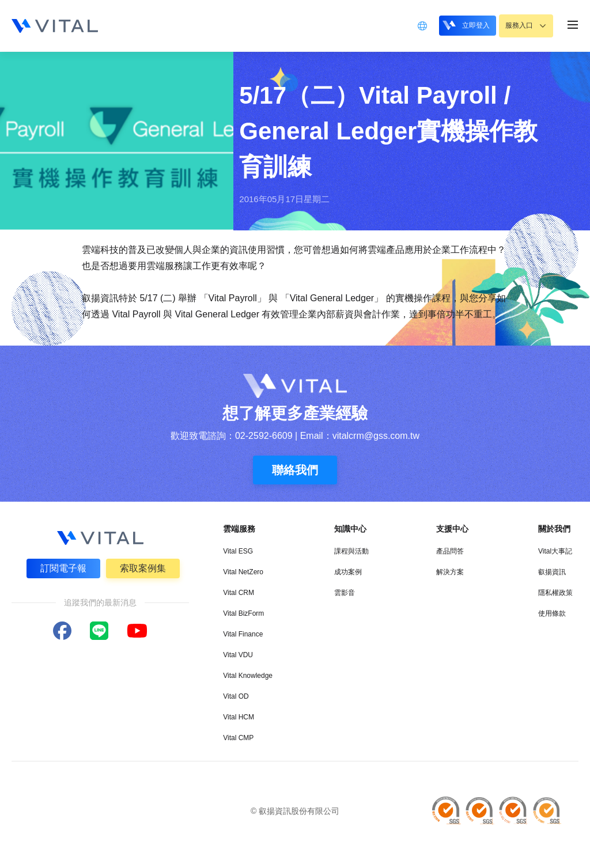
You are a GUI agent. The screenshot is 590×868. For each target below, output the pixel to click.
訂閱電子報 (63, 568)
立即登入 (458, 25)
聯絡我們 (295, 470)
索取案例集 (143, 568)
